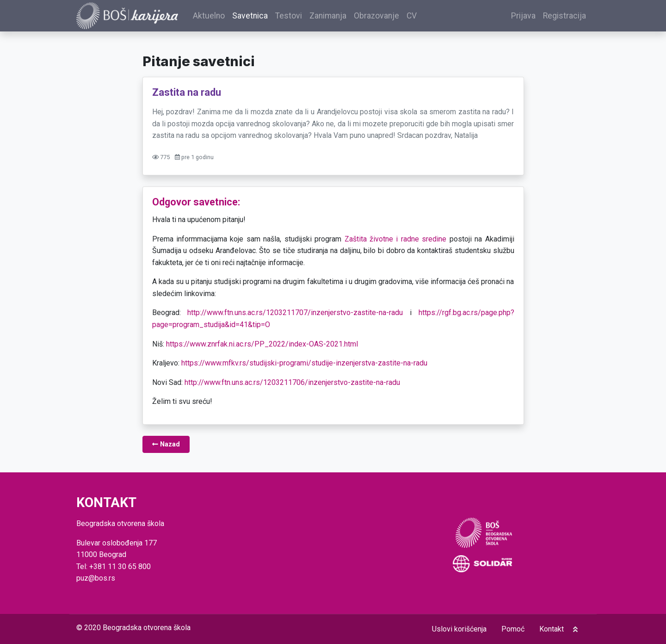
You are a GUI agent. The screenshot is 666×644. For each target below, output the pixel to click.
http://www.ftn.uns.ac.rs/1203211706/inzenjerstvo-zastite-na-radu (292, 382)
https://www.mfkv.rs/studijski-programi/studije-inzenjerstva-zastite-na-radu (304, 363)
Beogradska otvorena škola (147, 628)
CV (412, 16)
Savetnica (250, 16)
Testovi (289, 16)
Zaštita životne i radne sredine (396, 239)
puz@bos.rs (96, 578)
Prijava (523, 16)
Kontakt (552, 629)
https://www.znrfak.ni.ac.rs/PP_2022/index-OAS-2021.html (262, 344)
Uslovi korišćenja (459, 629)
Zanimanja (328, 16)
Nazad (166, 444)
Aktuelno (209, 16)
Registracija (564, 16)
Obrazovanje (376, 16)
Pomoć (513, 629)
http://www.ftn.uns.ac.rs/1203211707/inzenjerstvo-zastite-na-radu (295, 313)
